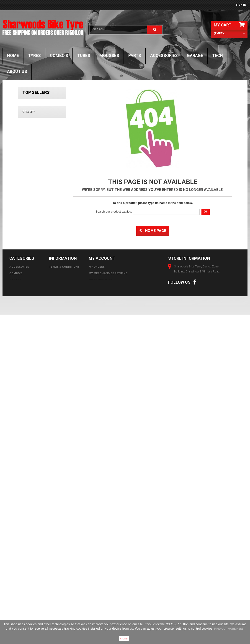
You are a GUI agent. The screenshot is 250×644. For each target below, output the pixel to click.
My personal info (102, 597)
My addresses (99, 590)
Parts (135, 55)
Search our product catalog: (114, 212)
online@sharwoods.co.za (199, 595)
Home (13, 55)
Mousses (109, 55)
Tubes (84, 55)
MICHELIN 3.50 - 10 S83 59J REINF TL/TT (55, 109)
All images (42, 533)
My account (102, 562)
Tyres (34, 55)
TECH (218, 55)
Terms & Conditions (64, 570)
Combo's (59, 55)
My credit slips (101, 583)
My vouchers (99, 603)
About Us (17, 71)
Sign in (241, 5)
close (124, 638)
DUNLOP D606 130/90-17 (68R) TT (55, 251)
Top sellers (36, 92)
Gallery (29, 297)
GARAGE (195, 55)
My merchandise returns (108, 577)
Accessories (164, 55)
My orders (97, 570)
